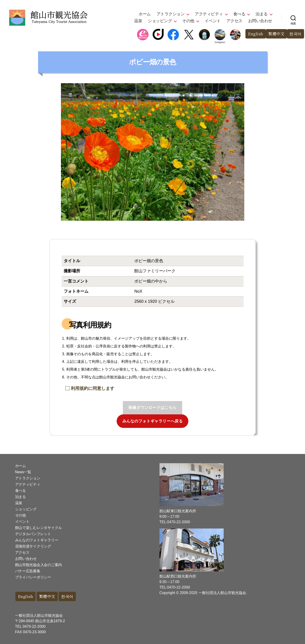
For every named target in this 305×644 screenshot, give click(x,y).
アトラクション (171, 14)
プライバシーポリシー (33, 577)
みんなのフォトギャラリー (37, 540)
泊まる (262, 14)
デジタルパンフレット (33, 534)
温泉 (138, 21)
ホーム (145, 14)
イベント (213, 21)
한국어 (295, 34)
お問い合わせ (260, 21)
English (256, 34)
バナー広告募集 (28, 571)
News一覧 (23, 472)
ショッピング (160, 21)
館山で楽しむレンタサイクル (39, 528)
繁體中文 (276, 34)
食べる (239, 14)
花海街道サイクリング (33, 546)
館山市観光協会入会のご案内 (39, 565)
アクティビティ (209, 14)
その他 (188, 21)
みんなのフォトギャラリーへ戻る (153, 421)
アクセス (234, 21)
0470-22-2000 (34, 626)
